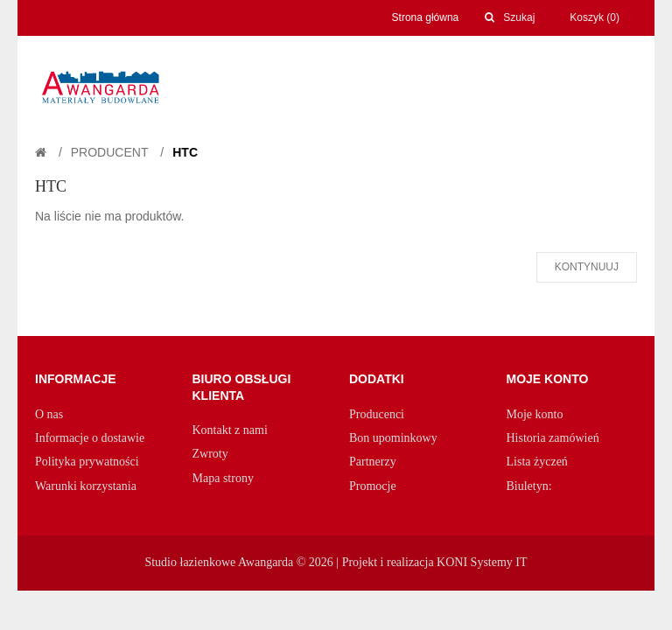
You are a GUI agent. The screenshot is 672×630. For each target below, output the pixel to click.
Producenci (377, 414)
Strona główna (426, 17)
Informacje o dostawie (90, 438)
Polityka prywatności (87, 462)
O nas (49, 414)
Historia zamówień (553, 438)
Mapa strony (223, 478)
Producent (110, 152)
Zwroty (210, 454)
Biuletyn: (529, 486)
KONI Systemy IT (482, 562)
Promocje (373, 486)
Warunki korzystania (86, 486)
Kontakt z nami (230, 430)
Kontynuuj (587, 267)
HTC (185, 152)
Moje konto (535, 414)
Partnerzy (373, 462)
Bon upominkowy (393, 438)
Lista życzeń (537, 462)
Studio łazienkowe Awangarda (219, 562)
